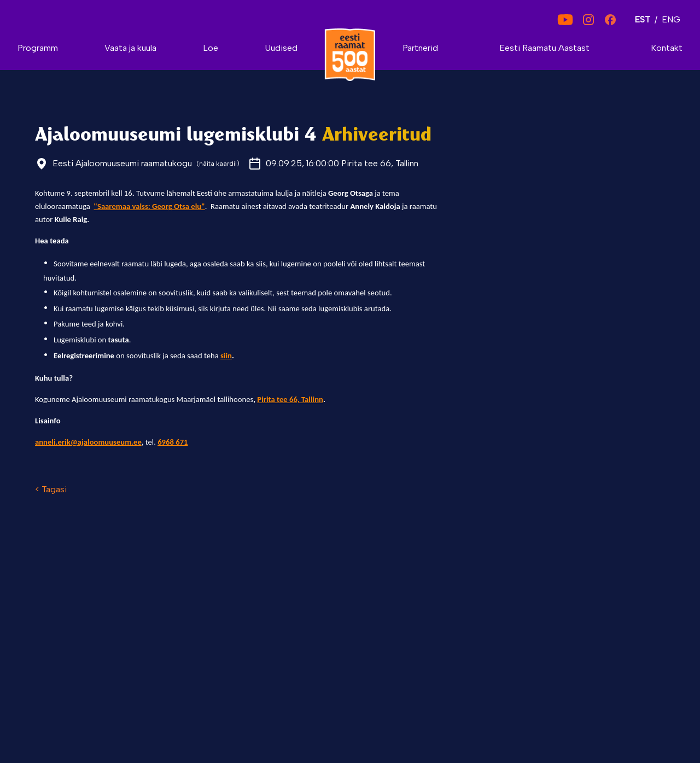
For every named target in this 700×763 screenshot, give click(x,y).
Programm (38, 48)
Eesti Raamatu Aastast (544, 48)
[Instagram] (588, 20)
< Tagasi (51, 489)
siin (226, 356)
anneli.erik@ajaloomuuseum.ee (88, 442)
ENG (671, 19)
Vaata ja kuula (130, 48)
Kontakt (667, 48)
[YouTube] (565, 20)
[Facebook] (610, 20)
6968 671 (173, 442)
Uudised (281, 48)
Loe (211, 48)
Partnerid (420, 48)
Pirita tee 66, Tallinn (290, 399)
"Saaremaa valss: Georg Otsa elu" (150, 206)
